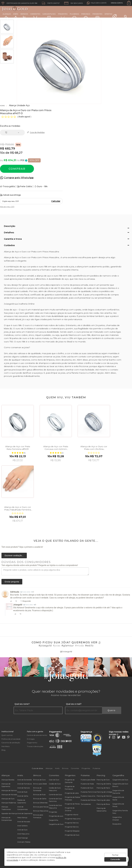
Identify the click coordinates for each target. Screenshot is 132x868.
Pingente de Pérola (72, 804)
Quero (112, 710)
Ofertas (111, 16)
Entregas (31, 739)
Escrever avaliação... (14, 555)
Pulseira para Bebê (88, 780)
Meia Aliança (22, 818)
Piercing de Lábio (103, 800)
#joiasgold (45, 646)
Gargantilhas (49, 16)
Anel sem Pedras (24, 842)
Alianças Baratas (8, 780)
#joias (57, 646)
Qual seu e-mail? (74, 704)
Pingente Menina (72, 823)
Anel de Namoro (24, 788)
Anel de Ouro (22, 830)
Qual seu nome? (22, 704)
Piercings (86, 17)
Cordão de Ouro (55, 784)
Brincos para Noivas (41, 807)
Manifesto (6, 746)
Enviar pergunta (12, 582)
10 (2, 153)
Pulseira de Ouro (87, 788)
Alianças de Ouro (8, 799)
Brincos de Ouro (39, 780)
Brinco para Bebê (40, 784)
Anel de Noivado (24, 822)
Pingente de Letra (72, 793)
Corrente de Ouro (55, 795)
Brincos (24, 17)
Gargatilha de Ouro (56, 824)
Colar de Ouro (54, 780)
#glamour (68, 646)
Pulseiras (74, 17)
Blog (3, 750)
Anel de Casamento (25, 813)
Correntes (35, 16)
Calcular (56, 201)
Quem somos (7, 735)
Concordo (115, 859)
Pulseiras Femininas (89, 792)
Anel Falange (23, 838)
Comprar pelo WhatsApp (19, 178)
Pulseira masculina (88, 796)
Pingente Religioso (72, 831)
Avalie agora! (25, 117)
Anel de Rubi (22, 792)
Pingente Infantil (72, 815)
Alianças (7, 17)
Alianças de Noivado (9, 795)
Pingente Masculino (73, 819)
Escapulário (117, 824)
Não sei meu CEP (7, 207)
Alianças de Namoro (9, 790)
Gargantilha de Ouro (120, 780)
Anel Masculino (23, 834)
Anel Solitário (22, 826)
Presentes (97, 16)
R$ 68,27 (16, 153)
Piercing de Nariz (103, 788)
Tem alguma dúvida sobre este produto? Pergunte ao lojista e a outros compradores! (40, 565)
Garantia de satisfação (11, 743)
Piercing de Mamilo (104, 796)
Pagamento (32, 743)
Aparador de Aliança (9, 813)
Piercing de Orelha (104, 784)
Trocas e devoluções (35, 746)
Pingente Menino (72, 827)
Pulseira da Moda (87, 784)
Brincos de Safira (40, 799)
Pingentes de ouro (56, 816)
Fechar (115, 855)
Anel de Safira (23, 796)
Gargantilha (54, 820)
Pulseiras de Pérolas (88, 800)
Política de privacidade (11, 739)
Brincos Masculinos (41, 811)
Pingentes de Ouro (72, 835)
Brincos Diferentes (40, 803)
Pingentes (63, 16)
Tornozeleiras (86, 804)
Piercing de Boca (103, 804)
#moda (79, 646)
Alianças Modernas (9, 803)
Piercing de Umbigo (104, 792)
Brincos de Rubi (39, 795)
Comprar (17, 169)
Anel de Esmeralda (25, 780)
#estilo (89, 646)
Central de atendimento (37, 735)
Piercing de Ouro (103, 780)
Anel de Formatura (25, 784)
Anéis (16, 17)
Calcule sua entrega (10, 195)
